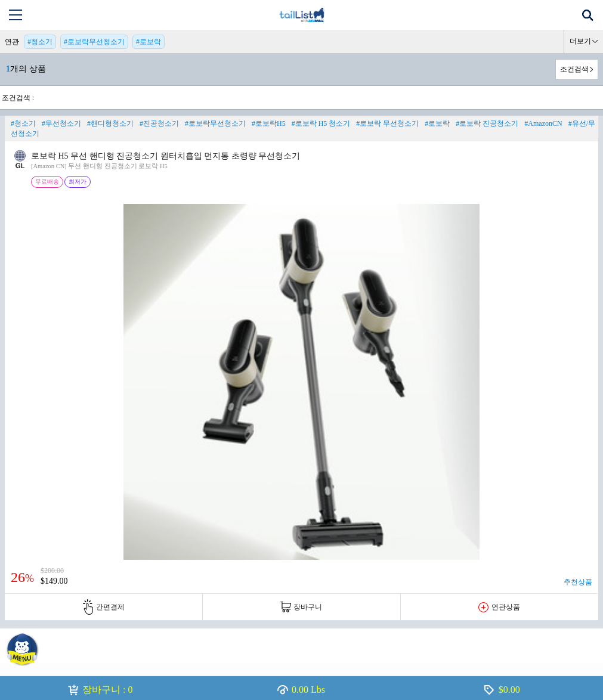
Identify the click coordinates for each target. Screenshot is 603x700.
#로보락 (149, 42)
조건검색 (574, 69)
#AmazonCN (543, 123)
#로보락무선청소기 (94, 42)
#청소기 (40, 42)
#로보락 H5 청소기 (321, 123)
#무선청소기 (61, 123)
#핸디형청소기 (110, 123)
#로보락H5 (269, 123)
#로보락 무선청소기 (387, 123)
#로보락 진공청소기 (487, 123)
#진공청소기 (159, 123)
